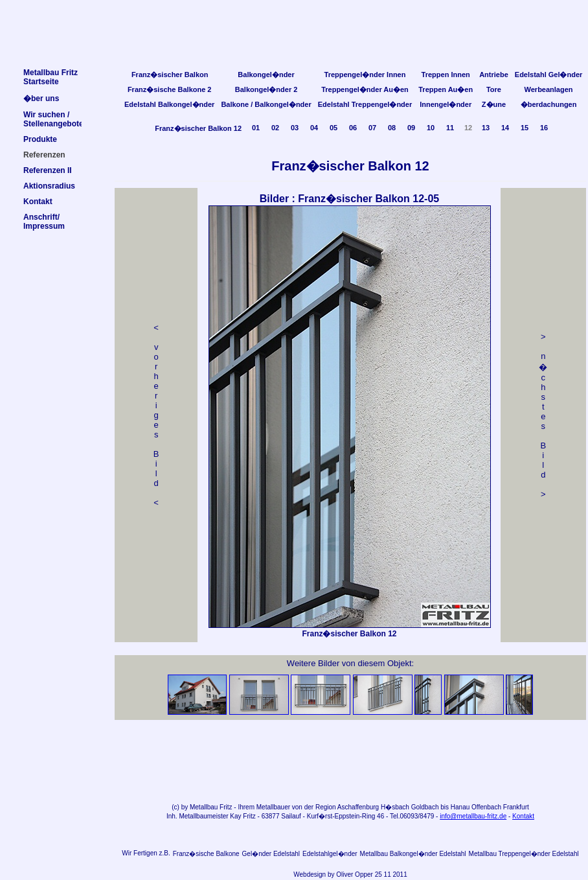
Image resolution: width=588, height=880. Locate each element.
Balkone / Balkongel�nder (266, 104)
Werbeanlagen (549, 89)
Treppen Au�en (446, 89)
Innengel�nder (446, 104)
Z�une (494, 104)
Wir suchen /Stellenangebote (53, 119)
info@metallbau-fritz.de (473, 816)
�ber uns (41, 98)
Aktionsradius (49, 186)
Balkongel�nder (266, 75)
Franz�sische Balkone (206, 854)
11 (450, 128)
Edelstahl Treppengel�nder (365, 104)
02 (275, 128)
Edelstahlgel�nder (330, 854)
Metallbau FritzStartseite (51, 77)
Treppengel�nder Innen (365, 75)
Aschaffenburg (358, 807)
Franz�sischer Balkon (170, 75)
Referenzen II (48, 170)
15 (525, 128)
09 (411, 128)
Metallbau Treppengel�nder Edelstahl (524, 854)
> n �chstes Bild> (543, 415)
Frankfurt (516, 807)
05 (334, 128)
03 (295, 128)
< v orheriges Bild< (156, 415)
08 (392, 128)
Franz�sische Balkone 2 (170, 89)
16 (544, 128)
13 (486, 128)
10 (431, 128)
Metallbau (204, 807)
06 (353, 128)
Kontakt (523, 816)
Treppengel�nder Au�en (365, 89)
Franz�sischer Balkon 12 (198, 128)
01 (256, 128)
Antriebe (494, 75)
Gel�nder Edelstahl (271, 854)
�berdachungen (549, 104)
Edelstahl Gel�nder (549, 75)
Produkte (40, 139)
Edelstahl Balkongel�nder (169, 104)
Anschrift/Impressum (44, 222)
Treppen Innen (446, 75)
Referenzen (44, 155)
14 (505, 128)
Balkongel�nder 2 (266, 89)
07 (372, 128)
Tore (494, 89)
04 (314, 128)
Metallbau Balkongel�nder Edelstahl (413, 854)
